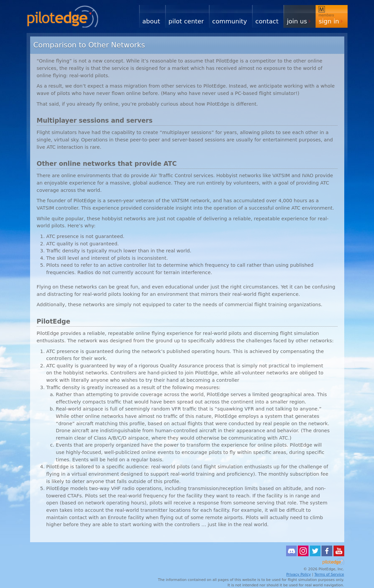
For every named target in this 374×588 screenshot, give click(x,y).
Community (230, 21)
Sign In (329, 21)
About (151, 21)
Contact (267, 21)
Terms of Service (329, 574)
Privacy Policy (298, 574)
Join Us (297, 21)
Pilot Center (186, 21)
